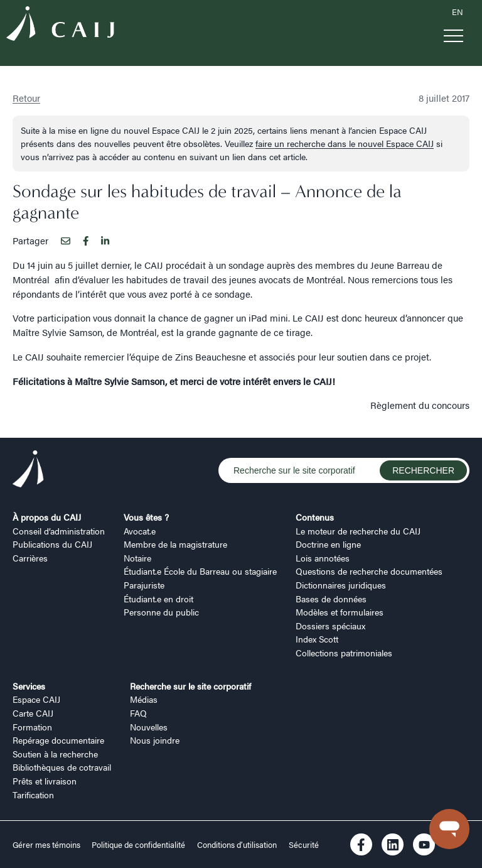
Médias (144, 699)
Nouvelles (149, 727)
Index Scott (317, 639)
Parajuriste (144, 585)
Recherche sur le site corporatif (190, 686)
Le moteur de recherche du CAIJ (358, 531)
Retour (26, 98)
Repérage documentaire (58, 740)
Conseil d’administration (59, 531)
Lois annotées (323, 558)
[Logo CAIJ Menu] (60, 25)
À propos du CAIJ (47, 517)
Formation (32, 727)
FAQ (138, 713)
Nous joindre (155, 740)
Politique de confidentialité (138, 845)
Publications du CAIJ (52, 544)
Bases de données (331, 599)
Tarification (33, 795)
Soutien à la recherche (55, 754)
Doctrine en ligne (328, 544)
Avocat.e (140, 531)
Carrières (30, 558)
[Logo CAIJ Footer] (28, 470)
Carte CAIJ (33, 713)
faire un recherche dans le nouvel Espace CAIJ (345, 143)
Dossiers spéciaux (330, 626)
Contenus (315, 517)
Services (29, 686)
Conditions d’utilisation (237, 845)
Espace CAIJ (36, 699)
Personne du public (161, 612)
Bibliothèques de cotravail (62, 767)
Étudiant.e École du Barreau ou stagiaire (200, 571)
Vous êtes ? (146, 517)
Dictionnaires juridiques (341, 585)
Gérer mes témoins (47, 845)
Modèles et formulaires (340, 612)
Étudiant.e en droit (158, 599)
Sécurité (304, 845)
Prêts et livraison (45, 781)
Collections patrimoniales (344, 653)
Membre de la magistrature (175, 544)
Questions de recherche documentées (369, 571)
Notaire (137, 558)
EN (458, 12)
